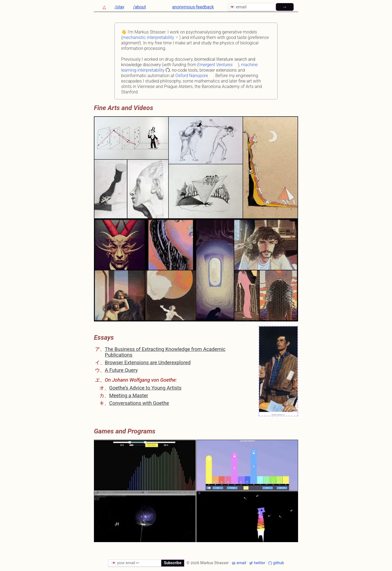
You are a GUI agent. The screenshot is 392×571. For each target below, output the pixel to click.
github (276, 563)
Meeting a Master (129, 395)
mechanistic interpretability (148, 37)
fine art (245, 81)
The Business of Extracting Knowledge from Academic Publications (165, 352)
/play (120, 7)
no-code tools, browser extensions (204, 70)
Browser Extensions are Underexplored (148, 362)
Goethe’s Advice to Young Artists (145, 388)
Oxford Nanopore (192, 76)
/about (140, 7)
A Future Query (121, 370)
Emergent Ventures (215, 65)
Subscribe (173, 563)
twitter (257, 563)
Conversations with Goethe (139, 403)
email (239, 563)
